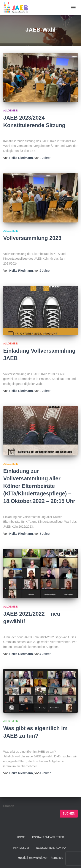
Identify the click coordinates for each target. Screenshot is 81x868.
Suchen (9, 806)
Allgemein (11, 111)
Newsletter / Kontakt (52, 848)
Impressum (21, 848)
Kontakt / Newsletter (48, 837)
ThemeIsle (56, 858)
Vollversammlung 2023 (32, 238)
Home (21, 837)
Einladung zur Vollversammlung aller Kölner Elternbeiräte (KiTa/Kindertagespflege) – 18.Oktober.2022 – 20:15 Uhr (39, 486)
